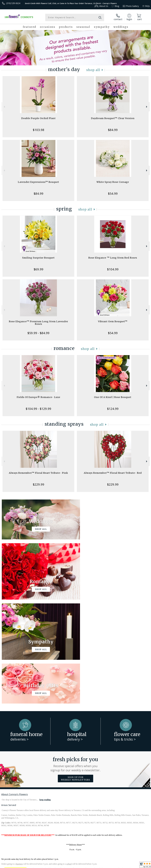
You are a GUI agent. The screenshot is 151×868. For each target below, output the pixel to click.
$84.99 (113, 130)
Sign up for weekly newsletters (75, 675)
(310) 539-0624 (13, 3)
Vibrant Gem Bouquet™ (113, 321)
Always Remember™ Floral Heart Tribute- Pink (38, 473)
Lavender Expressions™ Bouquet (38, 182)
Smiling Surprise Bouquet (38, 258)
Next (147, 107)
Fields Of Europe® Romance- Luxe (38, 397)
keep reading (45, 696)
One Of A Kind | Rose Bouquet (113, 397)
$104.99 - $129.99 (38, 409)
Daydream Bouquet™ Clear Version (113, 118)
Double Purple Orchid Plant (38, 118)
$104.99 (113, 269)
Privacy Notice (107, 865)
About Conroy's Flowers (15, 690)
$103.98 (38, 130)
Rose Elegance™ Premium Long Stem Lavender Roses (38, 323)
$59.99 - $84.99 (38, 333)
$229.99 (38, 484)
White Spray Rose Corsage (113, 182)
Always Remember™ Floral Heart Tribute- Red (113, 473)
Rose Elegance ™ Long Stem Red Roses (113, 258)
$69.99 (38, 269)
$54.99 (113, 193)
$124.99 (113, 409)
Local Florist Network (125, 865)
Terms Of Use (92, 865)
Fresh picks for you (75, 660)
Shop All (93, 70)
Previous (4, 107)
